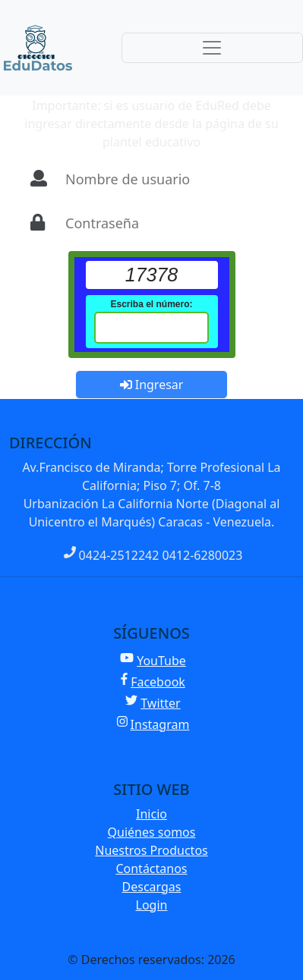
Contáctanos (151, 868)
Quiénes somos (152, 832)
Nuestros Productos (151, 850)
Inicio (151, 814)
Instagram (153, 724)
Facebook (153, 682)
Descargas (152, 887)
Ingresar (152, 385)
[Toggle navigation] (212, 48)
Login (152, 905)
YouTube (153, 661)
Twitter (153, 703)
